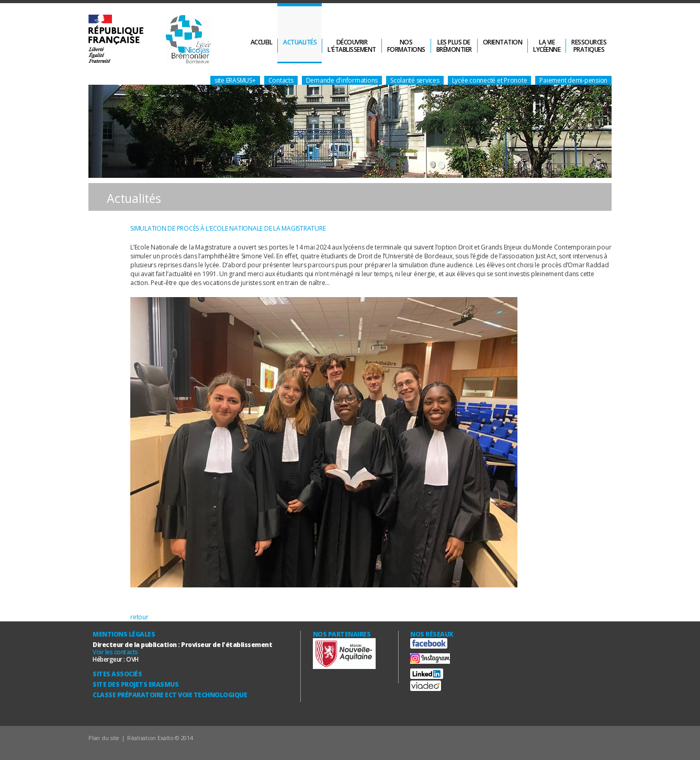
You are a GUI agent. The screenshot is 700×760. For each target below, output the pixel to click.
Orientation (503, 42)
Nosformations (406, 46)
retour (139, 617)
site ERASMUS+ (235, 80)
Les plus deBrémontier (454, 46)
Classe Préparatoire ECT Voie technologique (170, 695)
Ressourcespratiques (589, 46)
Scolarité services (415, 80)
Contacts (281, 80)
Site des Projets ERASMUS (136, 684)
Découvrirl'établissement (352, 46)
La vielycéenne (547, 46)
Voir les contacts (115, 652)
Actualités (300, 42)
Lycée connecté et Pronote (490, 80)
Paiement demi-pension (573, 80)
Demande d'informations (342, 80)
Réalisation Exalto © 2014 (160, 738)
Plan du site (104, 738)
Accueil (262, 42)
